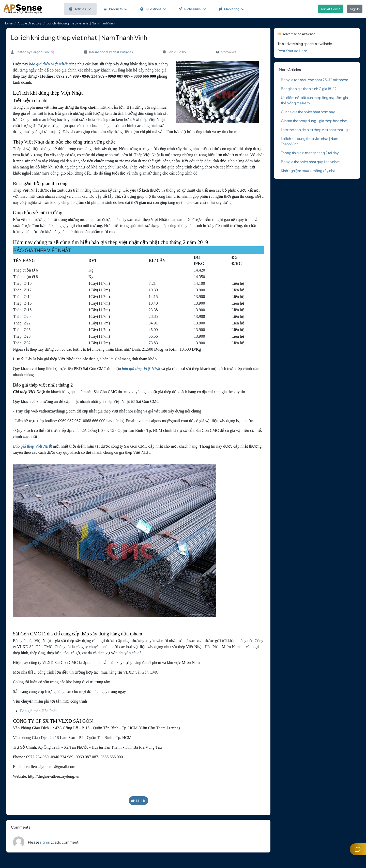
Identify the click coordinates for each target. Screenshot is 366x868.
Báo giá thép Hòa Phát (38, 711)
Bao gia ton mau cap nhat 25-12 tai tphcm (315, 80)
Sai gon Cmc (41, 52)
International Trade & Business (111, 52)
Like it (138, 801)
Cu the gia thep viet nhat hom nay (308, 112)
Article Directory (30, 23)
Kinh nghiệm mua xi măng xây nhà (308, 170)
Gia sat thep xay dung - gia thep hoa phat (314, 121)
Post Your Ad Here (292, 51)
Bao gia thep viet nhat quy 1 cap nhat (310, 162)
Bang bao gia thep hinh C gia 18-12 (309, 89)
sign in (45, 842)
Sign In (355, 9)
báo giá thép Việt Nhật (48, 64)
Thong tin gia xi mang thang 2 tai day (310, 153)
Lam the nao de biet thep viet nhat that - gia (316, 130)
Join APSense (331, 9)
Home (8, 23)
